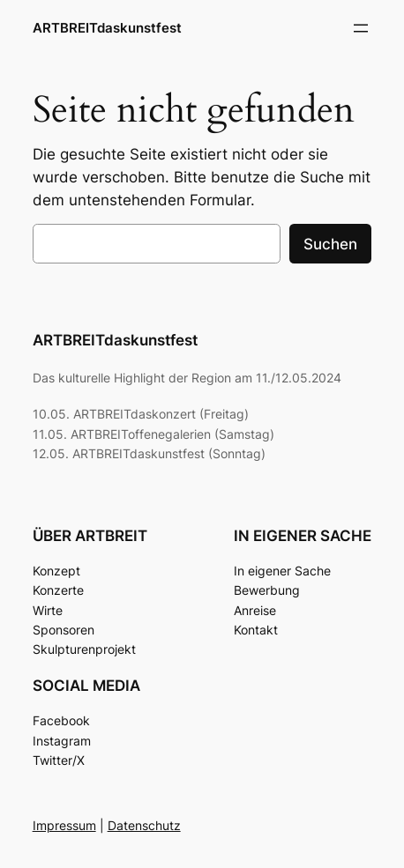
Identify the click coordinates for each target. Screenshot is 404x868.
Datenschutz (144, 825)
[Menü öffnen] (361, 28)
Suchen (330, 244)
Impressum (64, 825)
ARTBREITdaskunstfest (107, 28)
